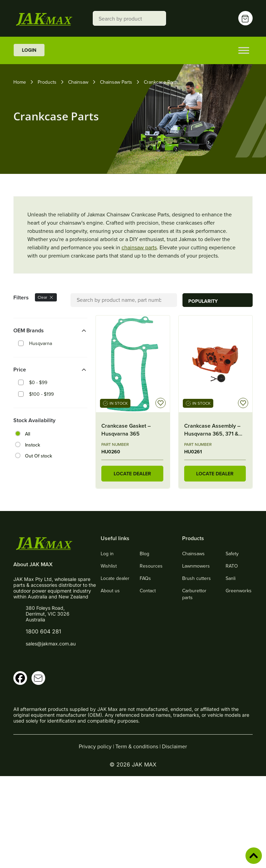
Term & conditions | (139, 746)
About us (110, 591)
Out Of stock (39, 456)
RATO (232, 566)
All (28, 434)
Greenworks (239, 591)
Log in (107, 554)
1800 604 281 (43, 631)
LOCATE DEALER (132, 474)
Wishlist (109, 566)
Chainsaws (193, 554)
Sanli (231, 578)
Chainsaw (78, 82)
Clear (46, 297)
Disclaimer (174, 746)
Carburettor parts (194, 594)
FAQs (145, 578)
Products (47, 82)
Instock (33, 445)
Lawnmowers (196, 566)
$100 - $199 (41, 394)
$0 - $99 (38, 382)
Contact (148, 591)
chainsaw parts (139, 247)
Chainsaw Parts (116, 82)
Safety (232, 554)
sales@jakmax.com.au (51, 644)
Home (20, 82)
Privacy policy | (97, 746)
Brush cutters (197, 578)
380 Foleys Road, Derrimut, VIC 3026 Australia (48, 614)
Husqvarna (41, 343)
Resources (151, 566)
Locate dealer (115, 578)
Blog (144, 554)
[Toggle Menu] (244, 50)
